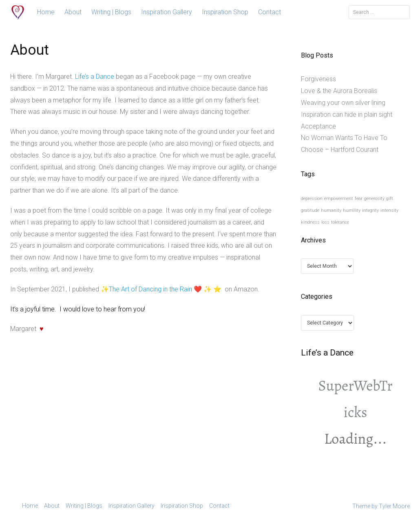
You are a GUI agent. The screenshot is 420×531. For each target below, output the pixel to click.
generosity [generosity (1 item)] (374, 199)
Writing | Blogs (111, 12)
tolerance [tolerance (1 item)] (340, 222)
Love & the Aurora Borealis (339, 91)
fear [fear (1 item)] (359, 199)
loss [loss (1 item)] (325, 222)
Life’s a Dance (95, 77)
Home (46, 12)
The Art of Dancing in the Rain (150, 289)
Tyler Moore (394, 506)
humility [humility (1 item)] (352, 210)
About (73, 12)
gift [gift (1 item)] (390, 199)
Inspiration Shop (225, 12)
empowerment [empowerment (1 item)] (339, 199)
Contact (270, 12)
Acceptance (318, 126)
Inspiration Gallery (167, 12)
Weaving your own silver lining (343, 103)
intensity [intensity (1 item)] (389, 210)
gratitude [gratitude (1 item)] (310, 210)
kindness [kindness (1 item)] (310, 222)
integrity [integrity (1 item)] (370, 210)
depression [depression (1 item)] (312, 199)
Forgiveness (318, 79)
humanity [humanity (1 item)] (331, 210)
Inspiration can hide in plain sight (347, 114)
